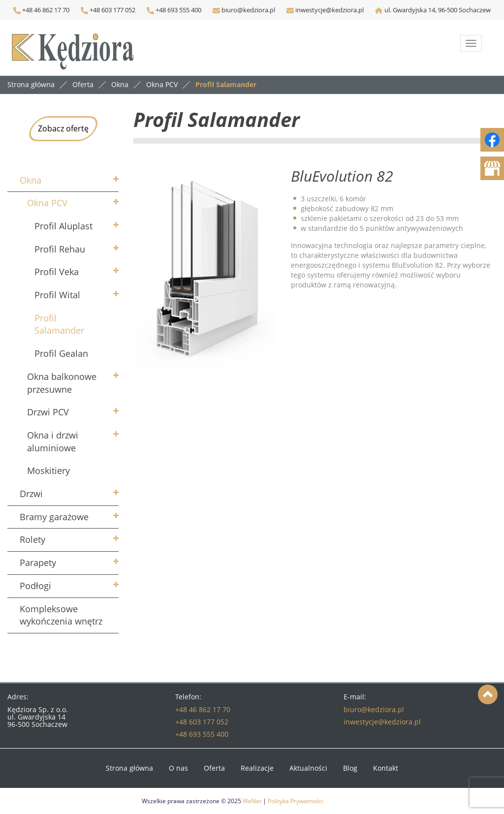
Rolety (32, 539)
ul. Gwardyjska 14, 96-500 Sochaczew (438, 10)
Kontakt (386, 768)
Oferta (214, 768)
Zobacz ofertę (63, 128)
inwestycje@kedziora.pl (330, 10)
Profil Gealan (61, 353)
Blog (350, 768)
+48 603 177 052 (112, 10)
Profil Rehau (60, 249)
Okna (31, 180)
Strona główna (31, 84)
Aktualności (308, 768)
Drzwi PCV (48, 412)
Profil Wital (57, 295)
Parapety (38, 563)
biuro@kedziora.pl (248, 10)
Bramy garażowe (54, 517)
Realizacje (257, 768)
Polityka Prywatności (296, 801)
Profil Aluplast (63, 226)
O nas (178, 768)
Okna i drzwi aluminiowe (53, 441)
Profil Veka (57, 272)
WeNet (252, 801)
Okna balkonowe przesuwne (62, 383)
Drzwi (31, 494)
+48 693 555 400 (178, 10)
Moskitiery (48, 470)
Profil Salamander (59, 324)
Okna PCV (47, 203)
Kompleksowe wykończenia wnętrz (61, 615)
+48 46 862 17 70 (41, 10)
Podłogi (35, 586)
